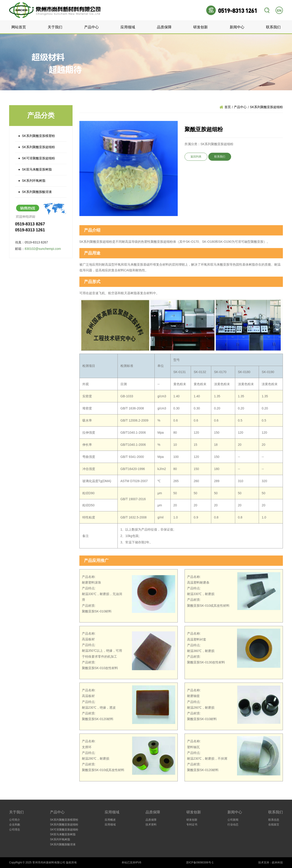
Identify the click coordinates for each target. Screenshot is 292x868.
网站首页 (19, 27)
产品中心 (91, 27)
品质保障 (164, 27)
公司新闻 (233, 820)
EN (279, 11)
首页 (228, 107)
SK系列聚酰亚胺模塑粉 (38, 136)
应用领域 (128, 27)
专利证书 (192, 825)
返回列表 (196, 157)
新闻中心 (237, 27)
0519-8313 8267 (30, 224)
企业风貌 (15, 825)
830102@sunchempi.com (43, 249)
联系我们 (273, 27)
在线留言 (274, 825)
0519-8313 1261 (238, 10)
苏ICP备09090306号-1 (200, 863)
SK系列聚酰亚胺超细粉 (38, 147)
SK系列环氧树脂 (34, 181)
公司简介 (15, 820)
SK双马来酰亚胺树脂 (37, 169)
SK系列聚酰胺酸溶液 (37, 192)
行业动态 (233, 825)
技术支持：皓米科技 (271, 863)
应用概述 (110, 820)
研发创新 (201, 27)
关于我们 (55, 27)
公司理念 (15, 830)
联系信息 (274, 820)
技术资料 (151, 825)
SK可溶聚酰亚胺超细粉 (38, 158)
